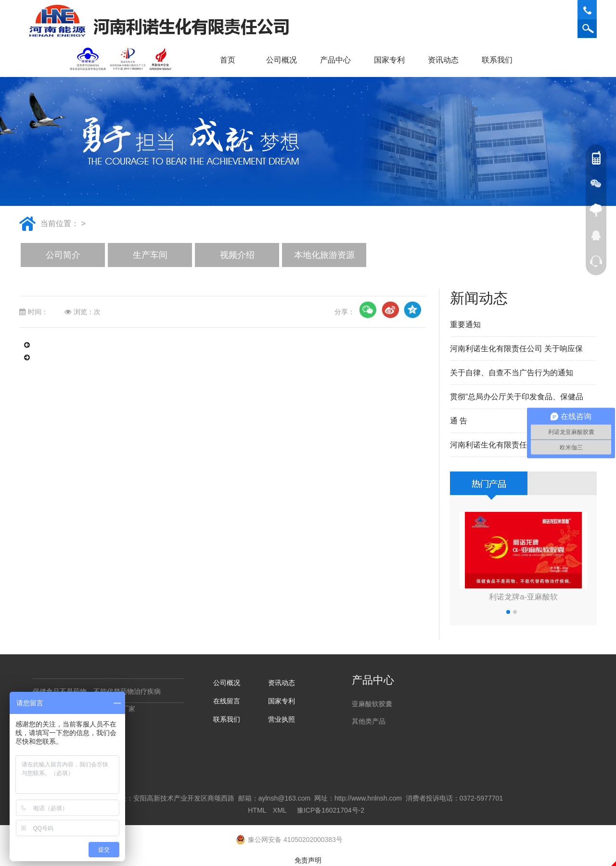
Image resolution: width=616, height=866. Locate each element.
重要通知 (465, 325)
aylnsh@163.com (284, 798)
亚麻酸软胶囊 (372, 704)
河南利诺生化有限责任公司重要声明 (512, 445)
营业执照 (282, 719)
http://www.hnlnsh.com (368, 798)
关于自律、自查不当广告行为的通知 (512, 373)
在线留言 (227, 701)
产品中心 (339, 60)
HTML (257, 810)
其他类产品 (369, 721)
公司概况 (285, 60)
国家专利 (389, 60)
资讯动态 (447, 60)
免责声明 (308, 860)
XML (280, 810)
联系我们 (500, 60)
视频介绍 (237, 255)
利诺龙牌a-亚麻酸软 (523, 597)
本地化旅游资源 (324, 255)
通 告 (459, 421)
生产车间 (150, 255)
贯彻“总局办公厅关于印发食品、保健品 (517, 397)
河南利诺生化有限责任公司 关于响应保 (516, 349)
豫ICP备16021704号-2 (331, 810)
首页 (228, 60)
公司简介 (63, 255)
